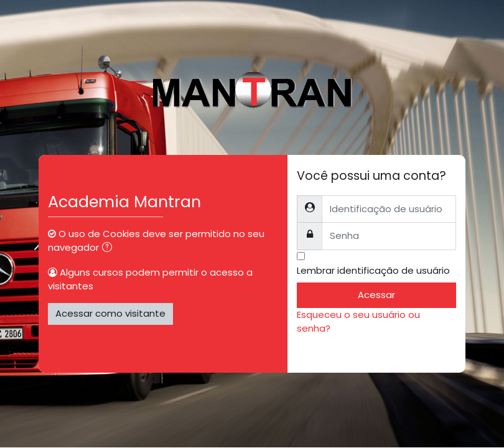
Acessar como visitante (110, 313)
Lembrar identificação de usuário (373, 270)
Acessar (376, 295)
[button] (110, 248)
